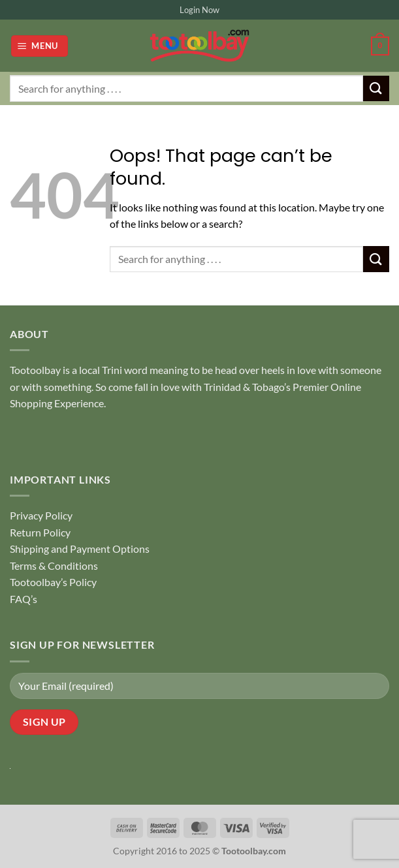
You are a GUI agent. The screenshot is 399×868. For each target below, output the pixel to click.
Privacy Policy (41, 515)
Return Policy (40, 532)
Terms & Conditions (54, 566)
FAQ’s (24, 599)
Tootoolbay (35, 370)
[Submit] (376, 88)
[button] (40, 46)
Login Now (199, 10)
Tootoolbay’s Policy (53, 582)
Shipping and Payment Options (80, 549)
